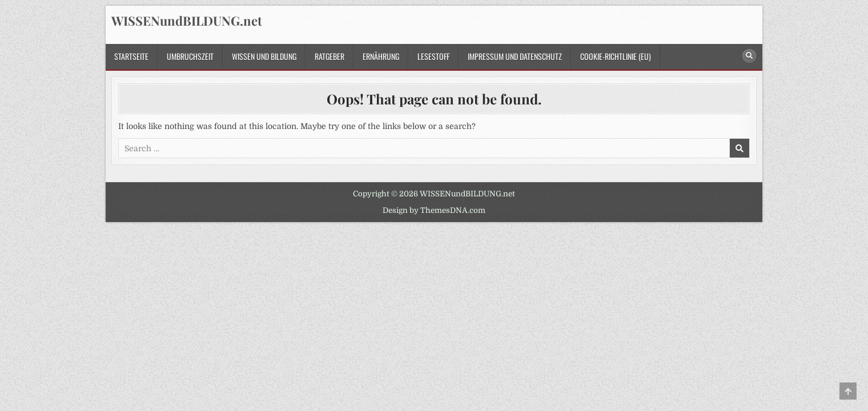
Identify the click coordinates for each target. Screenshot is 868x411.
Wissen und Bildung (264, 56)
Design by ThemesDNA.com (434, 210)
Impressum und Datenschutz (515, 56)
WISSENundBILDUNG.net (187, 21)
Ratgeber (329, 56)
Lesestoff (433, 56)
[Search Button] (749, 56)
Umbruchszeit (190, 56)
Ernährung (381, 56)
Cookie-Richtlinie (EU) (616, 56)
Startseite (131, 56)
